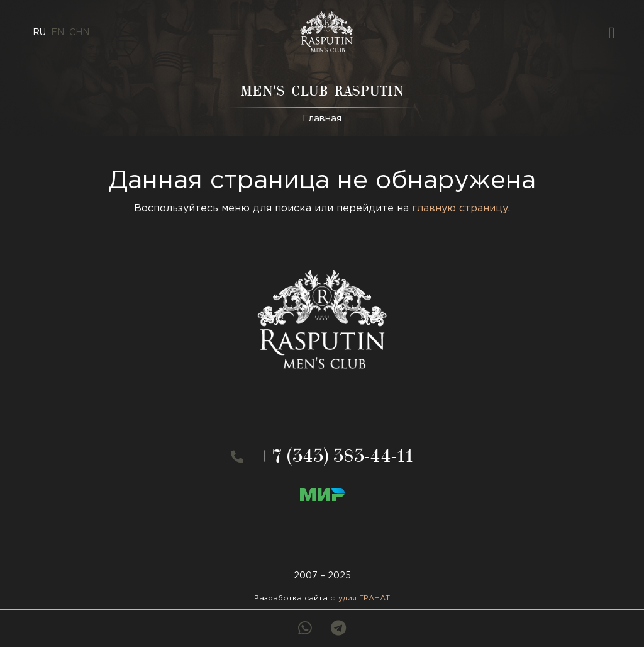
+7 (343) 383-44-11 (336, 459)
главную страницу (460, 209)
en (58, 33)
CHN (79, 33)
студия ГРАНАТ (360, 598)
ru (39, 33)
